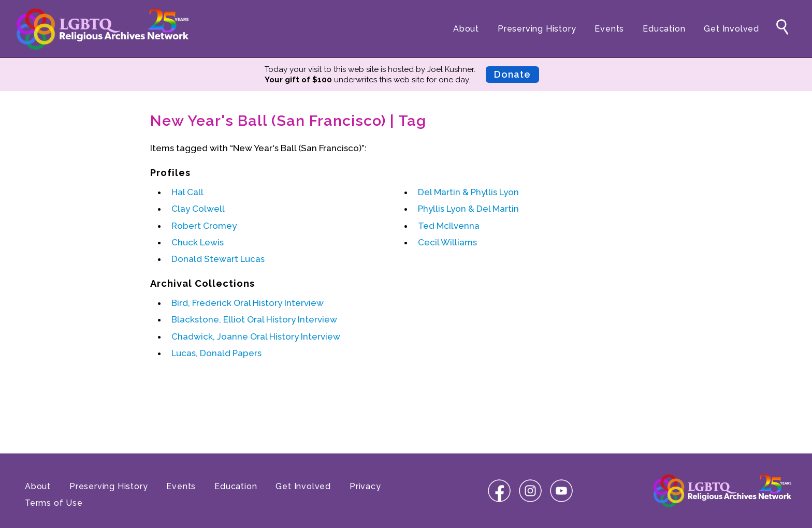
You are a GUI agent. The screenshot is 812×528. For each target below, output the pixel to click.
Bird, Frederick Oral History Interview (248, 303)
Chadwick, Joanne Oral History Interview (256, 336)
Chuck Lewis (198, 242)
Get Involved (731, 29)
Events (609, 29)
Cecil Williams (447, 242)
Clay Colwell (198, 209)
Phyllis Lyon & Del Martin (468, 209)
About (466, 29)
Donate (512, 74)
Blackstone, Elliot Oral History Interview (254, 319)
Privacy (365, 486)
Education (664, 29)
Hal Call (187, 192)
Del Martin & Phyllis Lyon (468, 192)
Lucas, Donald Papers (216, 353)
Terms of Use (54, 503)
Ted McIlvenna (449, 226)
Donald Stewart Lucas (218, 259)
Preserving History (537, 29)
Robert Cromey (204, 226)
